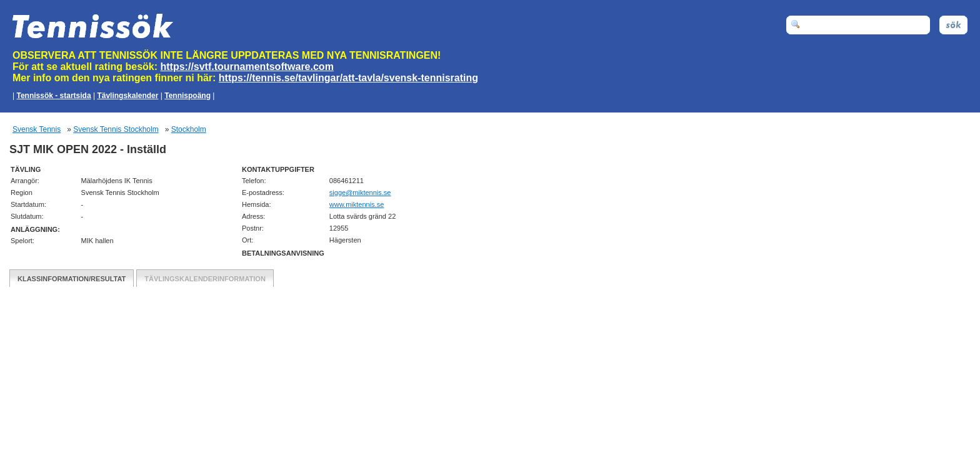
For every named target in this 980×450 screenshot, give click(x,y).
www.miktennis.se (357, 204)
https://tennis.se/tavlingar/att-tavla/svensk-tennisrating (348, 78)
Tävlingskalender (127, 96)
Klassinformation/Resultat (72, 279)
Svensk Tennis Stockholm (116, 129)
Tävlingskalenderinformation (205, 279)
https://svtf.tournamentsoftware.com (247, 67)
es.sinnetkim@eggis (360, 192)
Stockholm (189, 129)
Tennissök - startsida (53, 96)
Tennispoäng (187, 96)
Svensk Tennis (37, 129)
